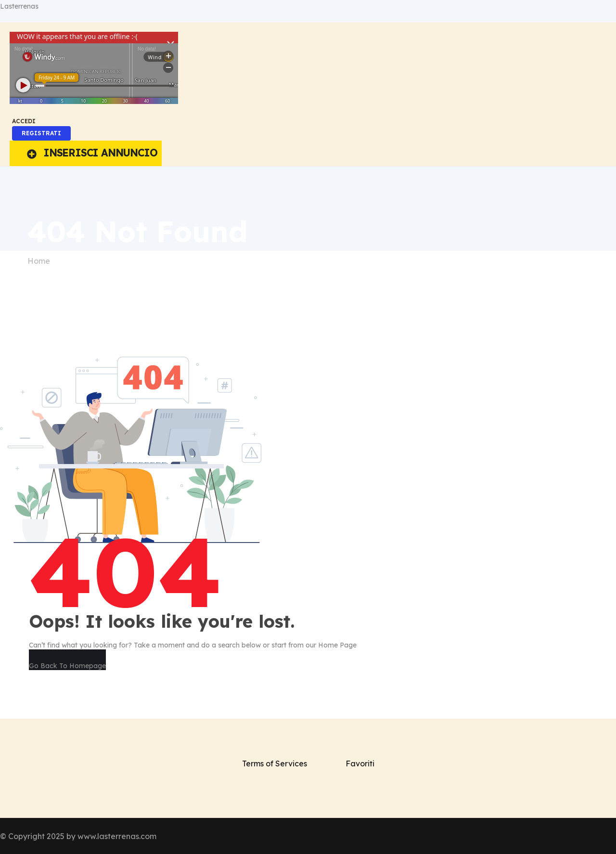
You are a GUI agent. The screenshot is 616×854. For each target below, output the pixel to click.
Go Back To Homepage (67, 666)
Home (39, 261)
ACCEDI (24, 121)
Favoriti (360, 763)
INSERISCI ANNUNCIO (92, 153)
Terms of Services (275, 763)
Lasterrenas (19, 6)
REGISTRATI (41, 133)
